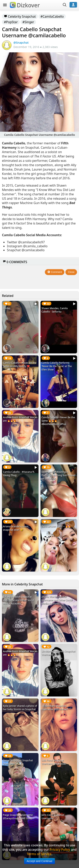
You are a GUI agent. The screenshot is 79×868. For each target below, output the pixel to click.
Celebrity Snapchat (20, 16)
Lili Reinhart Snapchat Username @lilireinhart (55, 708)
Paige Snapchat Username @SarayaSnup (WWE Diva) (18, 817)
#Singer (28, 22)
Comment (55, 272)
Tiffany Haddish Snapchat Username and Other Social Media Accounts (18, 600)
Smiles (7, 308)
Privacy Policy (60, 850)
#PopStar (11, 22)
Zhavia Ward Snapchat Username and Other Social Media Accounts (57, 600)
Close (71, 272)
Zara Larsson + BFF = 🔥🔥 (56, 526)
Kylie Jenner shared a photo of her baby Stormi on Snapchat (20, 708)
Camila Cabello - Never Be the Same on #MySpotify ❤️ (20, 364)
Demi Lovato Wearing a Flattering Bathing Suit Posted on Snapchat (58, 475)
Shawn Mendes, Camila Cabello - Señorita (55, 310)
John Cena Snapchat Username (53, 817)
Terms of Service (39, 854)
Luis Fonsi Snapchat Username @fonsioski (54, 762)
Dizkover (25, 5)
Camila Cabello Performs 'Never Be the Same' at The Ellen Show (57, 366)
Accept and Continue (39, 861)
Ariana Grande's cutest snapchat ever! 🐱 (16, 528)
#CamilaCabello (52, 16)
